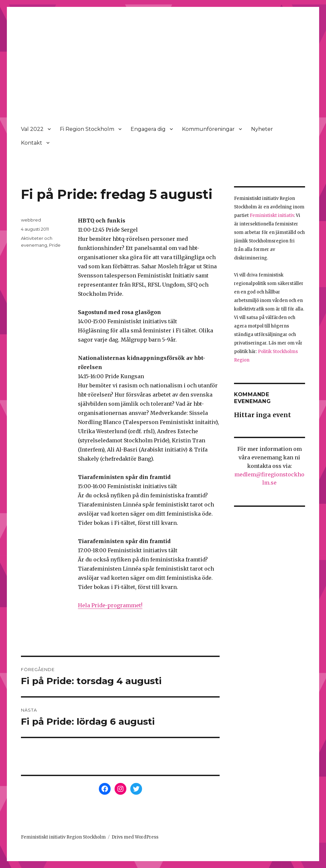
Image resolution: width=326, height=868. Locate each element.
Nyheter (262, 129)
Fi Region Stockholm (87, 129)
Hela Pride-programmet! (110, 605)
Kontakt (32, 143)
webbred (31, 220)
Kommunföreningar (208, 129)
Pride (55, 245)
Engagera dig (148, 129)
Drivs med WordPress (135, 837)
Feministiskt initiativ (272, 215)
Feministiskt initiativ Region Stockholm (63, 837)
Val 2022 (32, 129)
